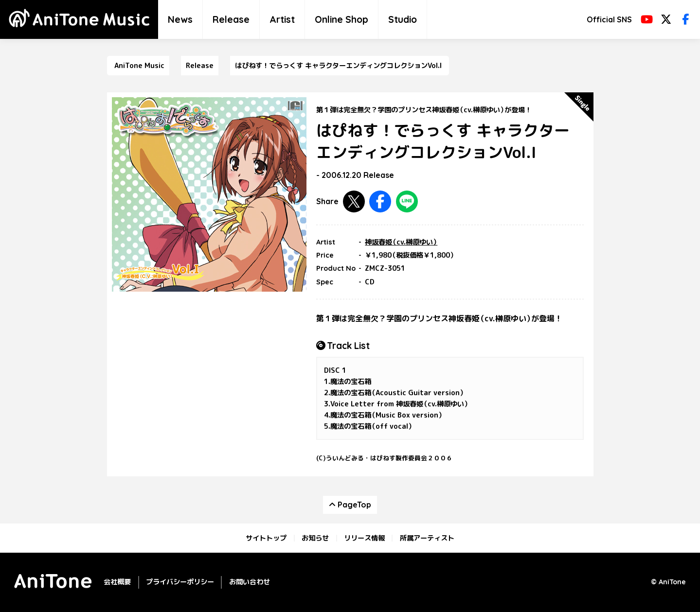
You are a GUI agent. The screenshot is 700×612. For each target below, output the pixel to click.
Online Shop (341, 19)
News (180, 19)
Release (231, 19)
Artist (282, 19)
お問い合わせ (250, 582)
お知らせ (315, 538)
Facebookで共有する (380, 201)
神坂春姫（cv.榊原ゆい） (401, 242)
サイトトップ (266, 538)
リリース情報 (364, 538)
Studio (403, 19)
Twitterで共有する (354, 201)
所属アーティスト (427, 538)
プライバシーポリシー (180, 582)
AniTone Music (139, 66)
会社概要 (117, 582)
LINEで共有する (407, 201)
